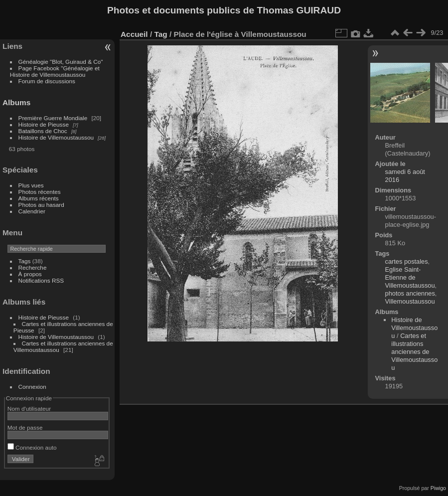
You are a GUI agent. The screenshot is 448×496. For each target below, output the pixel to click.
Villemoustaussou (410, 301)
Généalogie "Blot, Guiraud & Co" (61, 62)
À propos (30, 274)
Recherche (33, 267)
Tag (160, 34)
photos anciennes (410, 293)
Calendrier (32, 211)
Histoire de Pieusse (44, 124)
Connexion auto (32, 447)
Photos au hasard (41, 205)
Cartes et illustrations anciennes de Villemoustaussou (414, 352)
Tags (25, 261)
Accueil (134, 34)
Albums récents (39, 198)
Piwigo (438, 488)
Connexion (32, 387)
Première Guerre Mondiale (53, 118)
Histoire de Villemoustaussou (56, 137)
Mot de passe (25, 427)
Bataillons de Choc (43, 131)
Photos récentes (40, 192)
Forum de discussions (47, 81)
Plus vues (31, 185)
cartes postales (407, 261)
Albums (16, 102)
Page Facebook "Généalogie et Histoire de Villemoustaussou (55, 71)
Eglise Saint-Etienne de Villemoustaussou (410, 277)
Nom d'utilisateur (29, 409)
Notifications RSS (41, 280)
